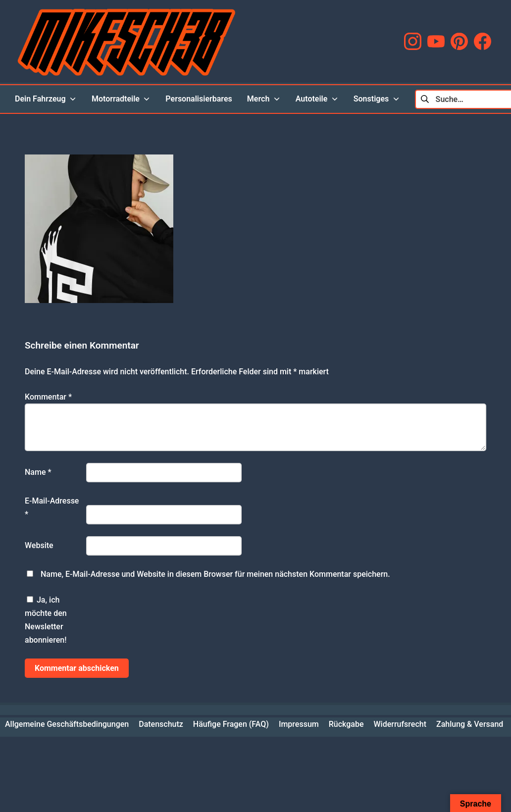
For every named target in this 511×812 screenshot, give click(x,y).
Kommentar (48, 397)
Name (38, 472)
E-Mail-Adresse (52, 507)
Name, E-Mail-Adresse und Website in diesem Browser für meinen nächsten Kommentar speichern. (215, 574)
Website (39, 545)
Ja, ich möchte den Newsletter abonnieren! (46, 620)
